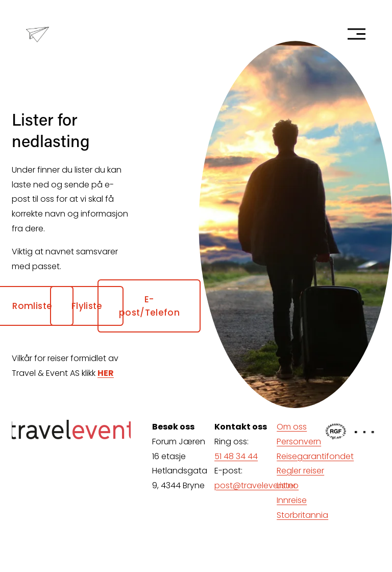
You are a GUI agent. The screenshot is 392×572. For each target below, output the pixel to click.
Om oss (292, 427)
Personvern (299, 442)
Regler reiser (300, 471)
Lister (286, 485)
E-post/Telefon (149, 306)
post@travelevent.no (256, 485)
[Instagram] (365, 432)
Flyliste (87, 306)
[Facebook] (356, 432)
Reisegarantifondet (315, 456)
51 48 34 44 (236, 456)
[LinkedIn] (373, 432)
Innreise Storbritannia (302, 508)
